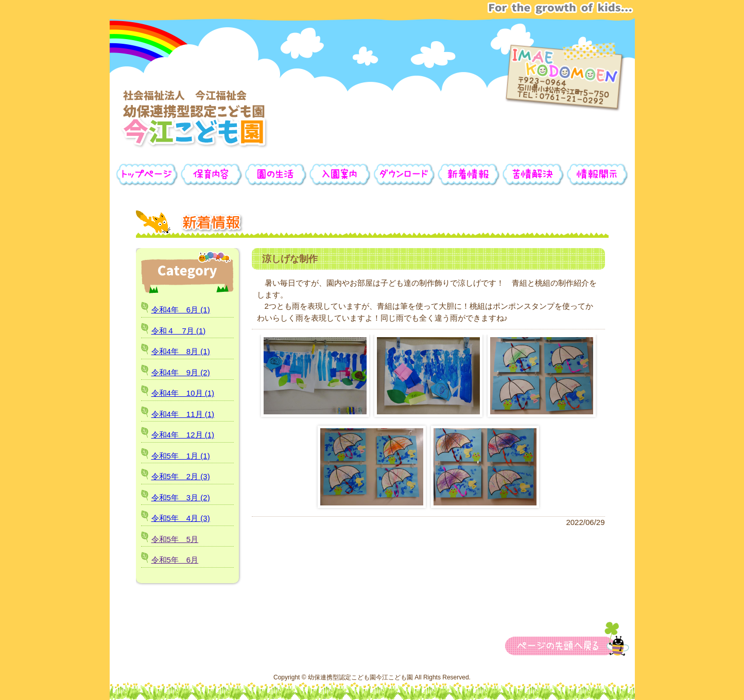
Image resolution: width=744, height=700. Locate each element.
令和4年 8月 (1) (181, 351)
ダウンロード (404, 174)
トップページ (147, 174)
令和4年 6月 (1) (181, 310)
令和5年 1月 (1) (181, 456)
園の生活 (276, 174)
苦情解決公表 (533, 174)
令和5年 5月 (175, 539)
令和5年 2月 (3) (181, 476)
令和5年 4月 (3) (181, 518)
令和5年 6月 (175, 560)
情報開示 (598, 174)
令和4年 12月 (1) (183, 435)
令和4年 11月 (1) (183, 414)
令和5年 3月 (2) (181, 497)
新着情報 (469, 174)
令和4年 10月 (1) (183, 393)
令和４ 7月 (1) (179, 331)
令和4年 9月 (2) (181, 372)
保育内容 (211, 174)
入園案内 (340, 174)
